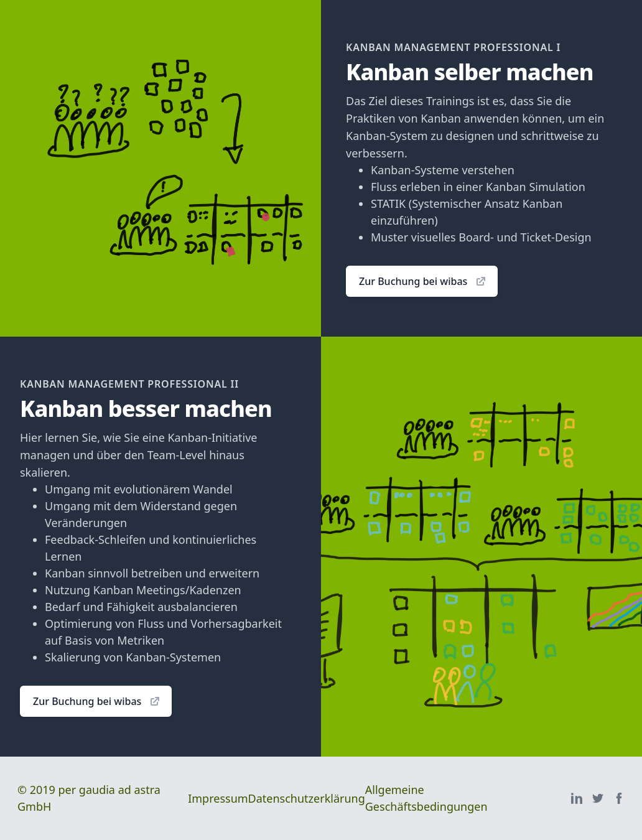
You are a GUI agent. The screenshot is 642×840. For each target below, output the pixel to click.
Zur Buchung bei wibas (423, 281)
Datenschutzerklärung (307, 798)
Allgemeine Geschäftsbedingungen (426, 798)
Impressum (218, 798)
